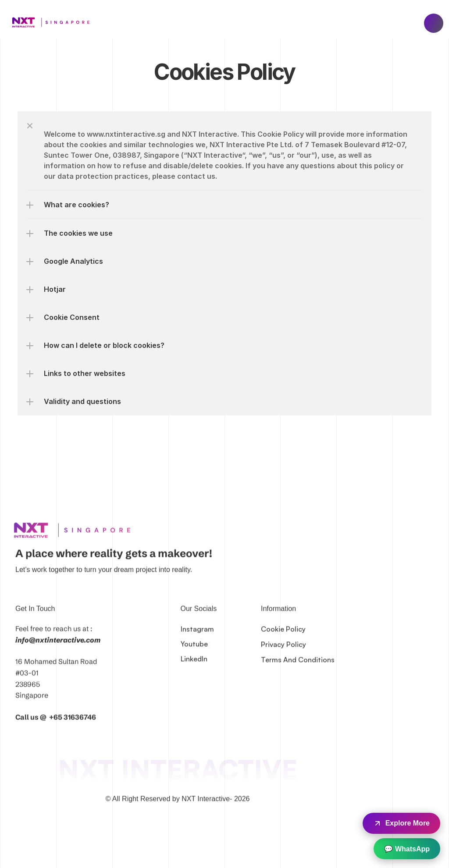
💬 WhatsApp (407, 849)
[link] (75, 540)
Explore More (401, 823)
